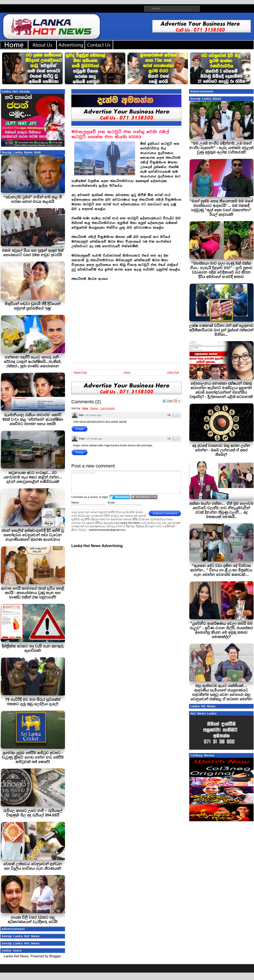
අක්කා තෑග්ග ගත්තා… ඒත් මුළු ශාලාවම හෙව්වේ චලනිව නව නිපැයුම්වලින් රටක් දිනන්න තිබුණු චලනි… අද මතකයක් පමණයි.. (221, 510)
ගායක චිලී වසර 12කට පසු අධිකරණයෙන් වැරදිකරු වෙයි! (33, 920)
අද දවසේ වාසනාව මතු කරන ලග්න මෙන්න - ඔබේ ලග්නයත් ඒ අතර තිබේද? (221, 450)
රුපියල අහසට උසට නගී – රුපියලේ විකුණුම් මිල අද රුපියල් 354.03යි (33, 813)
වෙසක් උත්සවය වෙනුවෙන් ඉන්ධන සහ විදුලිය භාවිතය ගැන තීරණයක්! (33, 866)
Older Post (173, 372)
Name (75, 502)
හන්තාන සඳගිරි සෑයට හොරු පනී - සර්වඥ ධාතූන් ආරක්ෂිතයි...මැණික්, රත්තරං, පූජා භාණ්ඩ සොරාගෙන (33, 362)
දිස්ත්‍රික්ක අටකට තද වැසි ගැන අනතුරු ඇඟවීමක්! (33, 648)
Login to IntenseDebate (120, 497)
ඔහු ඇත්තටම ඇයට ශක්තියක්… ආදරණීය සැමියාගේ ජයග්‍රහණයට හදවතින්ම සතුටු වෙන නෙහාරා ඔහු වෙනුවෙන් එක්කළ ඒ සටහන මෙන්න (221, 692)
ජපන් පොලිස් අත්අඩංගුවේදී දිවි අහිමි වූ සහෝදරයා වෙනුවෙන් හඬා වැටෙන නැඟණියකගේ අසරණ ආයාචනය (33, 535)
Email (111, 502)
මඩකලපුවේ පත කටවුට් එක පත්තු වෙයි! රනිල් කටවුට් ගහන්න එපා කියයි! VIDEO (120, 134)
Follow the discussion (178, 401)
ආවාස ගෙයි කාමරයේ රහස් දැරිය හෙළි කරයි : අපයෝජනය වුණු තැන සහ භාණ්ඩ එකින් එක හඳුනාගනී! (33, 593)
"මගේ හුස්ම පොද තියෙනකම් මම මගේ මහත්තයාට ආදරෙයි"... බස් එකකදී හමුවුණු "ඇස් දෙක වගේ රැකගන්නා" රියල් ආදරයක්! (221, 208)
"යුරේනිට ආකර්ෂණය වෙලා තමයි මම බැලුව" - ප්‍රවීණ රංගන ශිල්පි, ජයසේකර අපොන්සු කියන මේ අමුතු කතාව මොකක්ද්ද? (221, 630)
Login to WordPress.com (144, 497)
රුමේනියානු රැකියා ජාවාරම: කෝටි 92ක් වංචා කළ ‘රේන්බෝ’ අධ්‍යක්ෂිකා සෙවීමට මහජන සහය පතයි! (33, 419)
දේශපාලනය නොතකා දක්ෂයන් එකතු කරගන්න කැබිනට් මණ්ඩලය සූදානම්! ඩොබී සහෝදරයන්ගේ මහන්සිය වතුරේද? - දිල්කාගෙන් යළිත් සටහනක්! (221, 390)
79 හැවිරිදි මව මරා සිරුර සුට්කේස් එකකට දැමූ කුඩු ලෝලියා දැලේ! (33, 702)
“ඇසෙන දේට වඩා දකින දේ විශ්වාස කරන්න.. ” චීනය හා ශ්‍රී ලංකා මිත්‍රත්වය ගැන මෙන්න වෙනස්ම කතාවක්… (221, 570)
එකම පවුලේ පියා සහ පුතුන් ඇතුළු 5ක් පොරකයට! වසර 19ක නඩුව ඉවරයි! (33, 253)
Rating (94, 408)
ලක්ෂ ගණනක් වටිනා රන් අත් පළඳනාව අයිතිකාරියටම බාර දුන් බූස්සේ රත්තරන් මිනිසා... (221, 330)
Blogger (55, 956)
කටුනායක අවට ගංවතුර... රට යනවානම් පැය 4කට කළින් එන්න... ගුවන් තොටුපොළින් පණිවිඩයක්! (33, 477)
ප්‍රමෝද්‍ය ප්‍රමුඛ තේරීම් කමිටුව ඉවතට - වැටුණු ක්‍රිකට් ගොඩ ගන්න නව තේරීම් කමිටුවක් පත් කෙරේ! (33, 757)
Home (127, 372)
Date (85, 408)
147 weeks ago (93, 415)
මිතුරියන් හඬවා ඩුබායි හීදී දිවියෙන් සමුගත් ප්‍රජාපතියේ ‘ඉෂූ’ (33, 306)
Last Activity (107, 408)
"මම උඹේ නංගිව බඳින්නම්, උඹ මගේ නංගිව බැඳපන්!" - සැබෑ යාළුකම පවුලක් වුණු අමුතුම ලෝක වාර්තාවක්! (221, 148)
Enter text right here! (126, 482)
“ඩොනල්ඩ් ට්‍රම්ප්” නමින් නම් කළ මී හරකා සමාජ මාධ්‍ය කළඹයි (33, 199)
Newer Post (80, 372)
